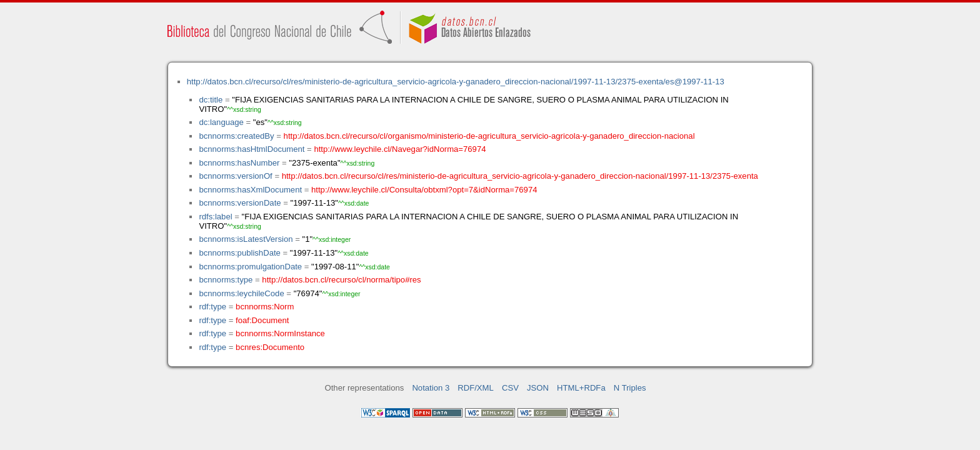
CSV (510, 388)
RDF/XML (476, 388)
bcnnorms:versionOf (235, 176)
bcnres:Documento (270, 347)
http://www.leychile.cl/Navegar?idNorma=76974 (400, 149)
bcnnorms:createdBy (236, 136)
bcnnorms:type (226, 280)
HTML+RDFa (581, 388)
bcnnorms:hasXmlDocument (250, 190)
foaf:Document (262, 320)
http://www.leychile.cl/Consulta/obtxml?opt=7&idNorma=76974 (424, 190)
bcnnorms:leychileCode (241, 293)
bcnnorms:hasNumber (239, 163)
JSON (538, 388)
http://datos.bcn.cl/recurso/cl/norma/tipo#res (341, 280)
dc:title (211, 100)
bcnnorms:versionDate (240, 203)
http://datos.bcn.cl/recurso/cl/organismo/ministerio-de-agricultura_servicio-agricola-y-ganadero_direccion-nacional (489, 136)
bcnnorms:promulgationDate (250, 267)
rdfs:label (215, 217)
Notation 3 (431, 388)
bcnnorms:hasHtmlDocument (252, 149)
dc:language (221, 122)
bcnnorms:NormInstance (280, 333)
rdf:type (212, 307)
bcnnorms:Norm (265, 307)
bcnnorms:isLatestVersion (246, 239)
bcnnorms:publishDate (239, 253)
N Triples (630, 388)
